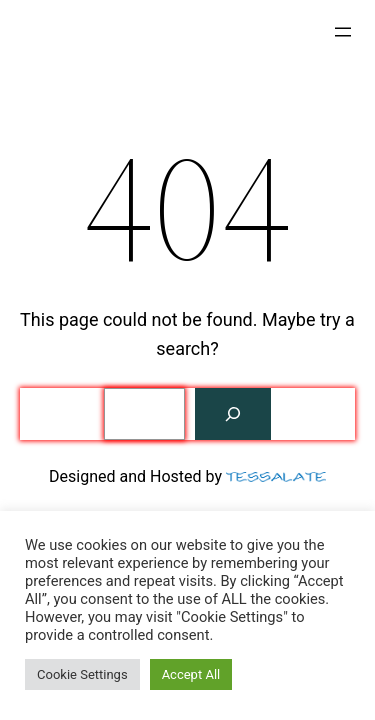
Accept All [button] (191, 674)
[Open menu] (343, 32)
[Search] (233, 414)
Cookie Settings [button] (82, 674)
